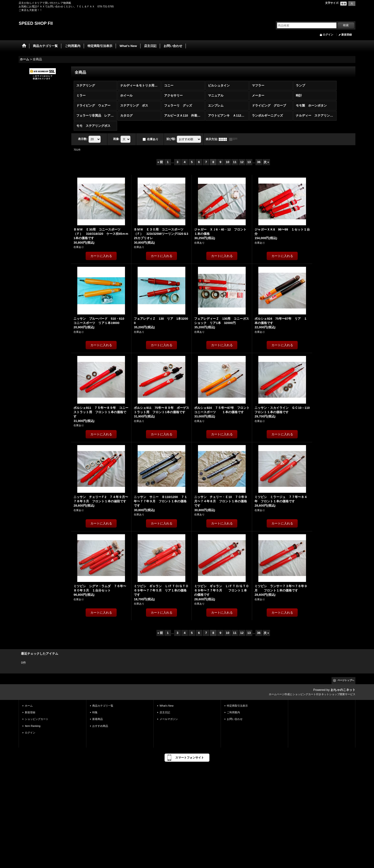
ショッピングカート (37, 719)
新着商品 (98, 719)
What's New (167, 706)
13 (249, 162)
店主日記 (165, 712)
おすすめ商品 (100, 726)
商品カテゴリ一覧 (103, 706)
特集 (95, 712)
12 (242, 162)
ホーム (29, 706)
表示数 (83, 139)
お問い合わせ (235, 719)
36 (259, 162)
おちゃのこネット (343, 690)
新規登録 (347, 35)
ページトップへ (346, 680)
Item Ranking (33, 726)
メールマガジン (169, 719)
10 (228, 162)
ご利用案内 (233, 712)
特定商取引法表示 (237, 706)
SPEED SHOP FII (36, 23)
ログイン (328, 35)
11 (235, 162)
